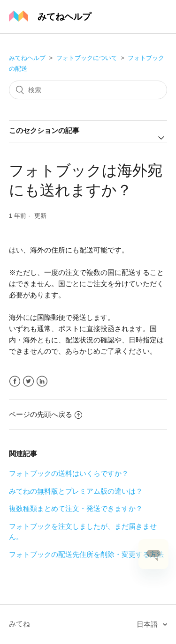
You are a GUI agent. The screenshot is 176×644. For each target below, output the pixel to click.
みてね (19, 624)
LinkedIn (42, 381)
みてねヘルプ (27, 58)
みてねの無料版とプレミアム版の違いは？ (76, 491)
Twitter (28, 381)
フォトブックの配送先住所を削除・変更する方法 (86, 554)
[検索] (88, 90)
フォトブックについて (87, 58)
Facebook (15, 381)
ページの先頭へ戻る (46, 414)
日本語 (148, 624)
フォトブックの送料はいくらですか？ (69, 473)
